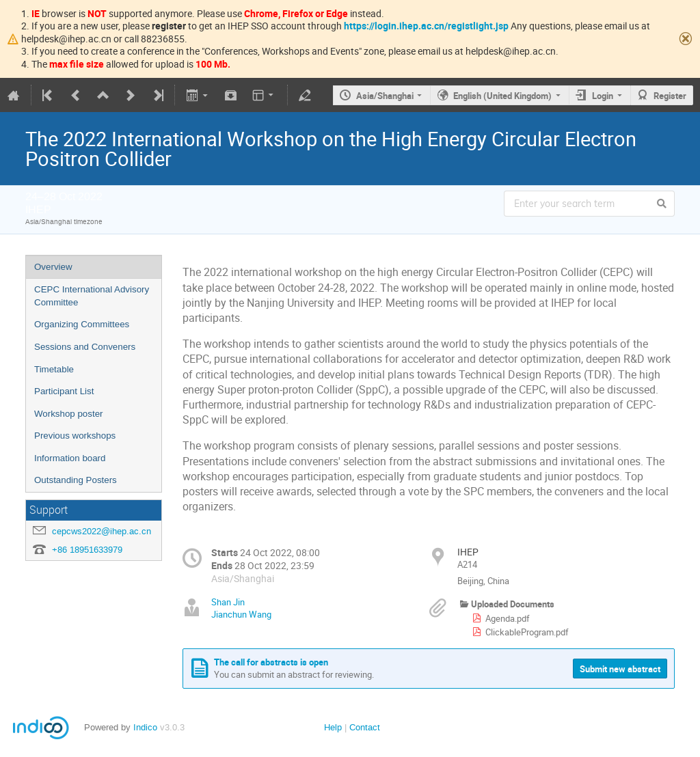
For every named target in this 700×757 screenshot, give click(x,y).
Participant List (64, 391)
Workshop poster (69, 414)
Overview (53, 267)
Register (670, 96)
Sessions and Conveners (85, 347)
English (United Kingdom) (502, 96)
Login (603, 96)
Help (333, 727)
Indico (145, 727)
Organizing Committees (82, 324)
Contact (365, 727)
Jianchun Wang (241, 614)
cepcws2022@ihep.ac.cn (102, 531)
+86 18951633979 (87, 550)
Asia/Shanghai (385, 96)
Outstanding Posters (76, 480)
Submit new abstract (620, 669)
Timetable (54, 369)
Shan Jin (228, 602)
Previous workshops (75, 436)
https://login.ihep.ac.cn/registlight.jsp (426, 26)
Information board (70, 458)
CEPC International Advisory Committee (92, 296)
